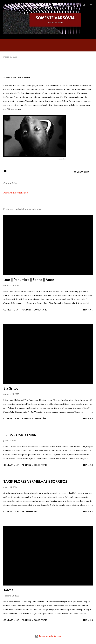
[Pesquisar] (84, 5)
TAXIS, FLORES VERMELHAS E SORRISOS (35, 481)
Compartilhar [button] (81, 172)
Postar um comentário (16, 193)
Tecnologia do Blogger (48, 636)
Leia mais (88, 310)
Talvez (8, 590)
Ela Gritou (11, 388)
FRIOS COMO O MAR (20, 435)
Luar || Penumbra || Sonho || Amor (29, 280)
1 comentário (29, 511)
